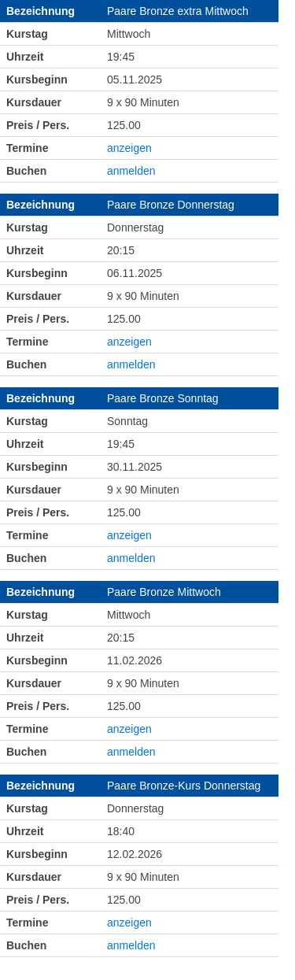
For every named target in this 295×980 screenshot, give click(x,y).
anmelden (131, 171)
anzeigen (129, 148)
